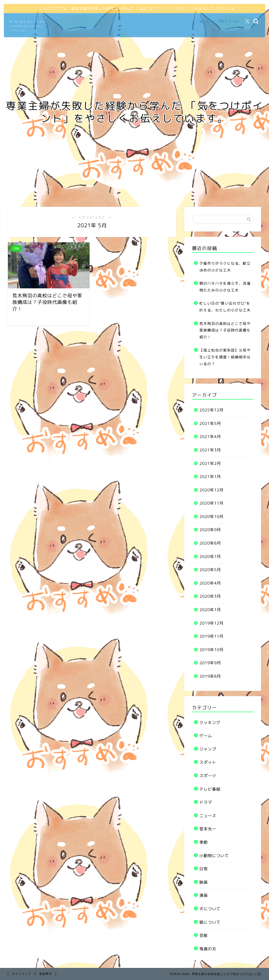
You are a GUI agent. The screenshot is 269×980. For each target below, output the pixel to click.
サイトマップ (22, 974)
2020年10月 (211, 517)
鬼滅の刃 (208, 949)
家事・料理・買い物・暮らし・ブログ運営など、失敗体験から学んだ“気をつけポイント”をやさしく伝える (28, 26)
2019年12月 (211, 623)
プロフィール (228, 21)
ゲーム (206, 736)
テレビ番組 (210, 789)
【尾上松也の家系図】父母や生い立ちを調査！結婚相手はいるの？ (225, 357)
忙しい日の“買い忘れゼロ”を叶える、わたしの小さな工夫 (225, 307)
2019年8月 (210, 676)
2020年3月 (210, 596)
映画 (204, 882)
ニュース (208, 816)
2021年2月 (210, 463)
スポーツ (208, 776)
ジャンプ (208, 749)
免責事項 (45, 974)
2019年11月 (211, 636)
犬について (210, 909)
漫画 (204, 895)
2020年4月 (210, 583)
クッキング (210, 723)
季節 (204, 842)
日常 (204, 869)
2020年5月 (210, 570)
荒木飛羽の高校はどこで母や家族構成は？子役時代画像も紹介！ (225, 330)
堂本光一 (208, 829)
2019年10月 (211, 650)
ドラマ (206, 802)
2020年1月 (210, 610)
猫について (210, 922)
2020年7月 (210, 557)
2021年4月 (210, 437)
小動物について (214, 856)
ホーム (205, 21)
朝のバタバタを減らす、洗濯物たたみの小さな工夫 (225, 287)
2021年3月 (210, 450)
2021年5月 (210, 423)
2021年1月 (210, 477)
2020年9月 (210, 530)
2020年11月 (211, 503)
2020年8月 (210, 543)
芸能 (204, 935)
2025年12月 (211, 410)
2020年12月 (211, 490)
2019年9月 (210, 663)
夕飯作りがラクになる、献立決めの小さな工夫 (225, 267)
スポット (208, 762)
